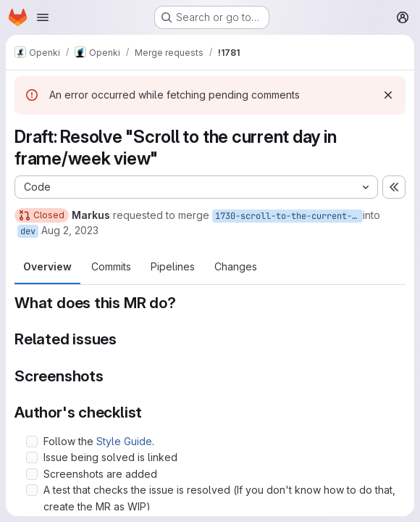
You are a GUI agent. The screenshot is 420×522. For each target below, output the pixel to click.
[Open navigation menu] (43, 17)
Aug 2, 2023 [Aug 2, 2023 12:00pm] (70, 230)
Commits (111, 266)
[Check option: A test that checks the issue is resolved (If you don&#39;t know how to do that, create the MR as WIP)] (32, 490)
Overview (47, 266)
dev (28, 231)
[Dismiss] (388, 95)
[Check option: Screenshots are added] (32, 474)
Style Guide (124, 441)
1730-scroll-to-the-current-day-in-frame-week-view (289, 216)
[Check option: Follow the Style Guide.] (32, 442)
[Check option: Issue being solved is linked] (32, 457)
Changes (236, 266)
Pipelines (173, 266)
